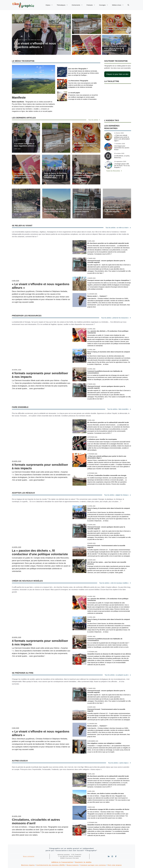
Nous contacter (29, 856)
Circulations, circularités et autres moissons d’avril (86, 28)
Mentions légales (28, 865)
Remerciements (73, 865)
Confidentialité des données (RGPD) (51, 865)
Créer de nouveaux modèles (113, 23)
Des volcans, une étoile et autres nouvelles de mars (55, 210)
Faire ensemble (30, 203)
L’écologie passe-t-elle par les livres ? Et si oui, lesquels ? (122, 166)
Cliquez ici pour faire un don (117, 74)
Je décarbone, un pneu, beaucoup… (122, 157)
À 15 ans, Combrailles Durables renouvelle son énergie (107, 475)
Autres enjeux (78, 25)
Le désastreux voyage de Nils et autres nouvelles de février (108, 809)
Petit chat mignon (115, 865)
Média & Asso (119, 5)
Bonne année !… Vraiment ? (97, 296)
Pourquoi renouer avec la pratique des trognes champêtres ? (109, 280)
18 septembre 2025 (120, 162)
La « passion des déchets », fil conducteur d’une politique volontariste (86, 48)
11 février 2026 (119, 133)
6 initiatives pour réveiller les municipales (102, 439)
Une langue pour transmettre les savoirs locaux (122, 148)
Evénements (78, 5)
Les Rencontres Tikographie (78, 81)
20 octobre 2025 (119, 153)
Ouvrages (105, 5)
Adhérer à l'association (62, 862)
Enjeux (50, 5)
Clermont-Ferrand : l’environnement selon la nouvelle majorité (115, 209)
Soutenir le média (83, 862)
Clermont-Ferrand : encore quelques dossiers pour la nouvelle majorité (86, 209)
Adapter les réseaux (80, 41)
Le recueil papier (74, 93)
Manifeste (19, 97)
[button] (128, 5)
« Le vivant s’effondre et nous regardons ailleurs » (25, 145)
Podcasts (92, 5)
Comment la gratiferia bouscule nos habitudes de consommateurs (86, 175)
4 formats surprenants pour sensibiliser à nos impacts (116, 28)
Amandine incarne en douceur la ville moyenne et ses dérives (109, 654)
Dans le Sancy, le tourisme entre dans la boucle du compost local (115, 48)
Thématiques (63, 5)
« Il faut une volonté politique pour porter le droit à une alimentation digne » (122, 138)
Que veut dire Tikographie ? (78, 69)
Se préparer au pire (20, 40)
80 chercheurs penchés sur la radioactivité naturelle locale (25, 209)
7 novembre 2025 (120, 144)
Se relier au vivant (34, 40)
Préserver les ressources (119, 25)
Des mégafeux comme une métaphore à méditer (104, 743)
